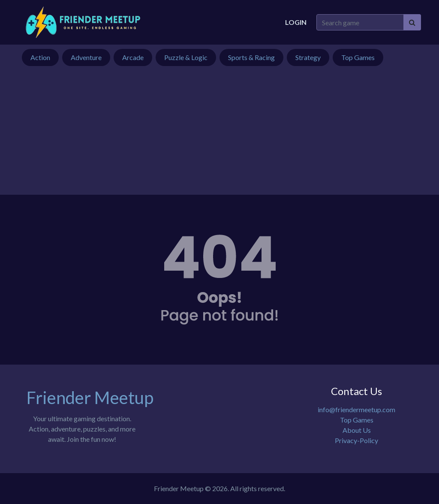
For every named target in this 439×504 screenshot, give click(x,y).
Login (296, 22)
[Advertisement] (219, 135)
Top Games (357, 420)
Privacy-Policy (356, 440)
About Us (357, 430)
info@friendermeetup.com (356, 409)
